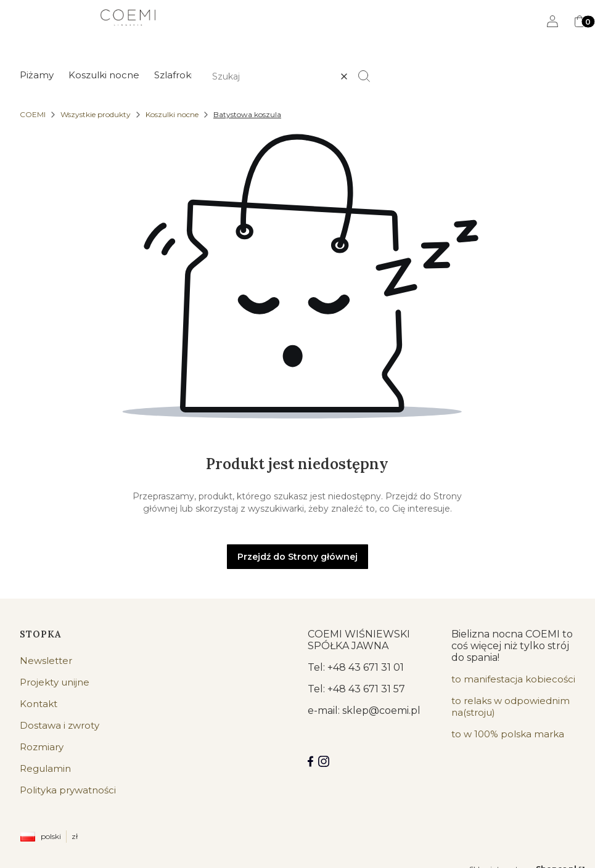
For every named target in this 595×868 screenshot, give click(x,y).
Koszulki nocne (172, 114)
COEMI (33, 114)
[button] (369, 76)
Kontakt (39, 704)
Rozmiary (42, 747)
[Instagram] (324, 761)
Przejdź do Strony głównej (297, 557)
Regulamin (45, 768)
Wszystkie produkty (96, 114)
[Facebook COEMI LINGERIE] (310, 761)
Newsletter (46, 661)
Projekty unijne (55, 682)
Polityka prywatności (68, 790)
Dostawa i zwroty (59, 725)
